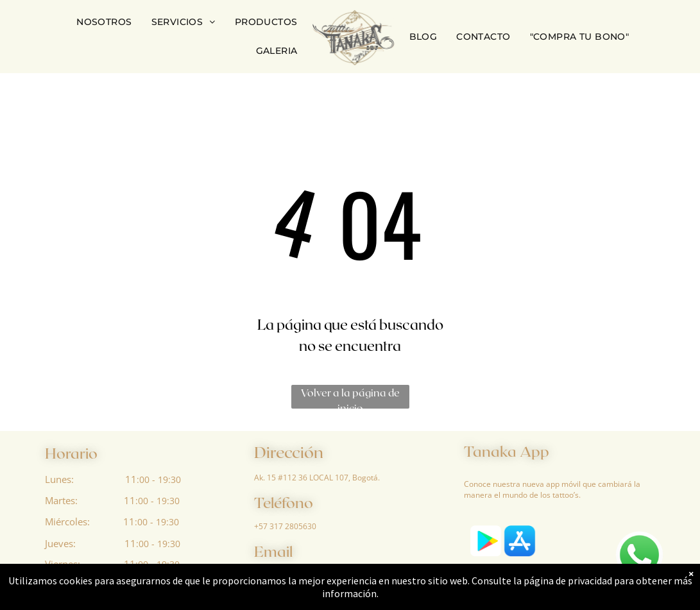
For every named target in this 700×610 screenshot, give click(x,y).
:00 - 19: (152, 501)
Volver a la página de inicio (350, 397)
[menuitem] (104, 22)
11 (131, 479)
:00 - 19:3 (156, 479)
